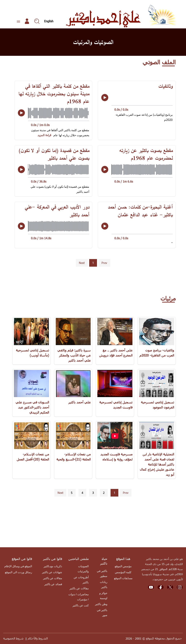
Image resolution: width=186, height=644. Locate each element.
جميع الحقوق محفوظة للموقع (164, 638)
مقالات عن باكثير (79, 588)
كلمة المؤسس (123, 572)
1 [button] (93, 263)
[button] (104, 263)
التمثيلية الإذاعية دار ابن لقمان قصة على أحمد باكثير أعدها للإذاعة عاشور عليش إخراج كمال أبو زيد (157, 464)
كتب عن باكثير (81, 605)
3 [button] (93, 493)
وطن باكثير (101, 604)
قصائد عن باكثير (53, 584)
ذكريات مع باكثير (53, 566)
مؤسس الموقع (123, 566)
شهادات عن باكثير (52, 572)
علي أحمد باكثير (80, 402)
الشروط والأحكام (38, 638)
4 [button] (82, 493)
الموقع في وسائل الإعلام (18, 566)
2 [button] (104, 493)
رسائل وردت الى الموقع (18, 572)
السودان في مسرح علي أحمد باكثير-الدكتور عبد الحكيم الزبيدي (32, 407)
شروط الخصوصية (13, 638)
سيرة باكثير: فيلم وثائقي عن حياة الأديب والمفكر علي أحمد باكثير (74, 355)
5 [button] (72, 493)
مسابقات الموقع (123, 578)
